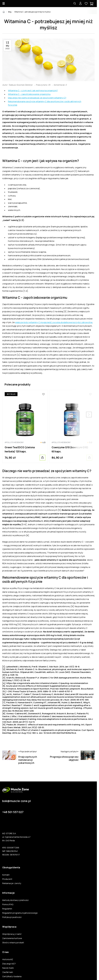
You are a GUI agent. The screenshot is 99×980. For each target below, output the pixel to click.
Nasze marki (8, 968)
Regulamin (7, 909)
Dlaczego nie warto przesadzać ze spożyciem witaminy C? (37, 98)
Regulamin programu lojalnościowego (20, 913)
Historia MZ (8, 959)
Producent (7, 879)
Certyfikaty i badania (12, 976)
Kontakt (6, 875)
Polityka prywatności (12, 917)
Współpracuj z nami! (12, 934)
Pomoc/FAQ (8, 904)
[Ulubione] (44, 394)
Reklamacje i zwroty (12, 883)
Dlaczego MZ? (9, 964)
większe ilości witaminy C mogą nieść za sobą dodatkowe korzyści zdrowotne (54, 322)
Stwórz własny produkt (13, 943)
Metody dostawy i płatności (15, 900)
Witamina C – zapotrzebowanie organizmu (29, 94)
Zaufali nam (8, 972)
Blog (10, 12)
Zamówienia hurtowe (12, 938)
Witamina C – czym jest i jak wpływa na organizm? (33, 90)
